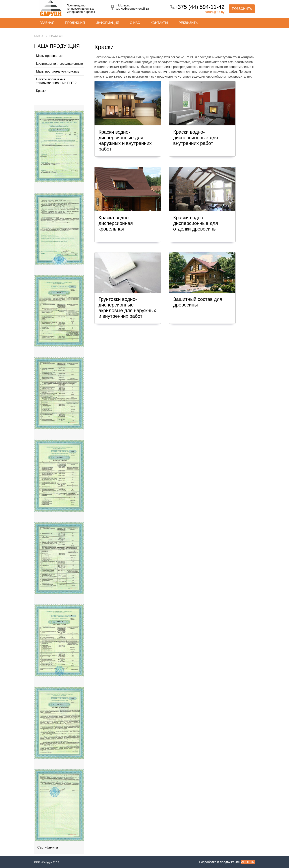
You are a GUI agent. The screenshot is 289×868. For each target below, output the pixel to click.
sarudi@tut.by (215, 12)
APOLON (248, 862)
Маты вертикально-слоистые (58, 71)
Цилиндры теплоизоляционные (60, 64)
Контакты (159, 23)
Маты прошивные (49, 56)
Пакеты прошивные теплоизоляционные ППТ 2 (56, 81)
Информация (107, 23)
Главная (47, 23)
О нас (135, 23)
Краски (41, 91)
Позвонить (242, 9)
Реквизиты (189, 23)
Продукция (75, 23)
